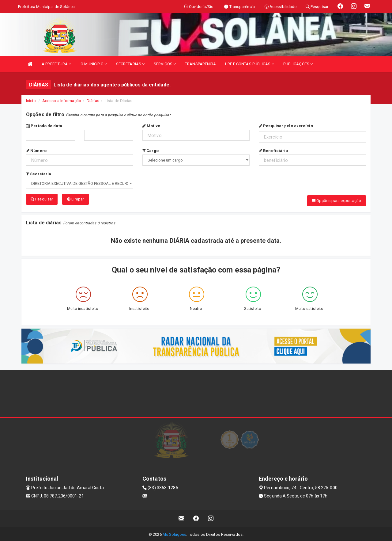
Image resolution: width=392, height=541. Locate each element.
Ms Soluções (174, 533)
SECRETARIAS (130, 64)
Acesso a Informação (62, 101)
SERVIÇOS (165, 64)
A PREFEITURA (56, 64)
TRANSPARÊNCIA (200, 64)
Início (31, 101)
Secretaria (39, 174)
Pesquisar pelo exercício (286, 126)
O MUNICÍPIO (94, 64)
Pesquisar (42, 199)
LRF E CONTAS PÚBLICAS (249, 64)
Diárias (93, 101)
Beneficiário (273, 151)
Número (36, 151)
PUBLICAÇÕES (298, 64)
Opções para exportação (337, 201)
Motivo (151, 126)
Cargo (151, 151)
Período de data (44, 126)
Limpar (75, 199)
